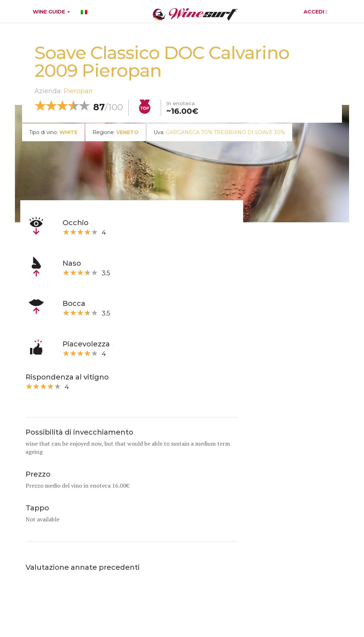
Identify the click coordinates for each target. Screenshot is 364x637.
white (68, 132)
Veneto (127, 132)
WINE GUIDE (51, 12)
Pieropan (78, 91)
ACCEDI (315, 12)
